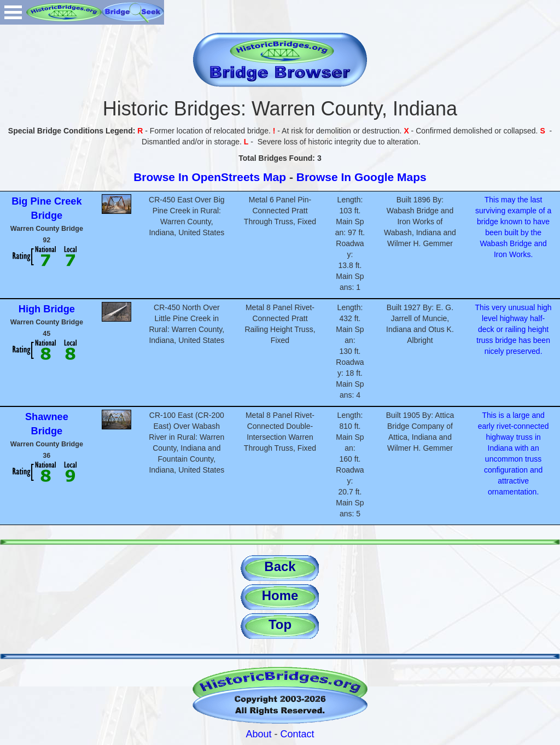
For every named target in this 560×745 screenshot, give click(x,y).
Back (280, 566)
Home (280, 595)
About (258, 734)
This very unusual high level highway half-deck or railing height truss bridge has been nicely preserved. (514, 329)
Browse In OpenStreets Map (210, 177)
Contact (297, 734)
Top (280, 624)
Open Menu (13, 12)
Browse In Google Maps (361, 177)
